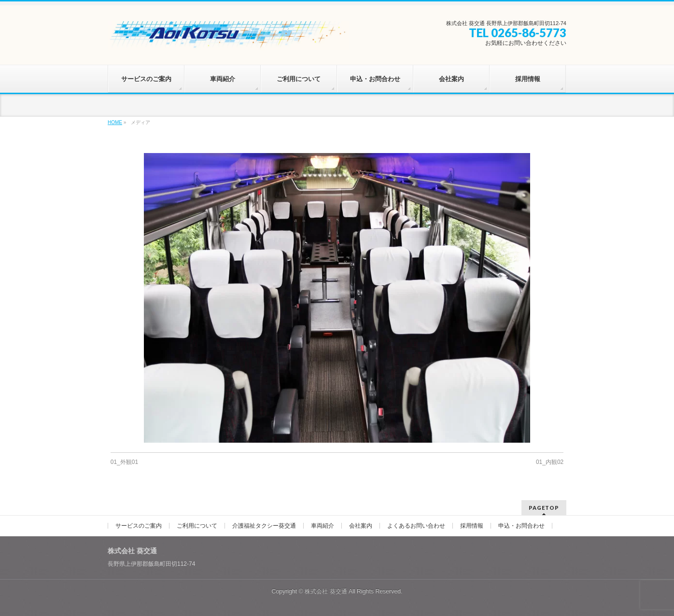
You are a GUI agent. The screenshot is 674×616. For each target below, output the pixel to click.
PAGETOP (544, 508)
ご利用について (197, 526)
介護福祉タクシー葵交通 (264, 526)
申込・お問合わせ (521, 526)
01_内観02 (550, 462)
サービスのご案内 (139, 526)
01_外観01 (124, 462)
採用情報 (472, 526)
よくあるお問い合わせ (416, 526)
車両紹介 (323, 526)
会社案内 (361, 526)
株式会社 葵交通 (326, 591)
